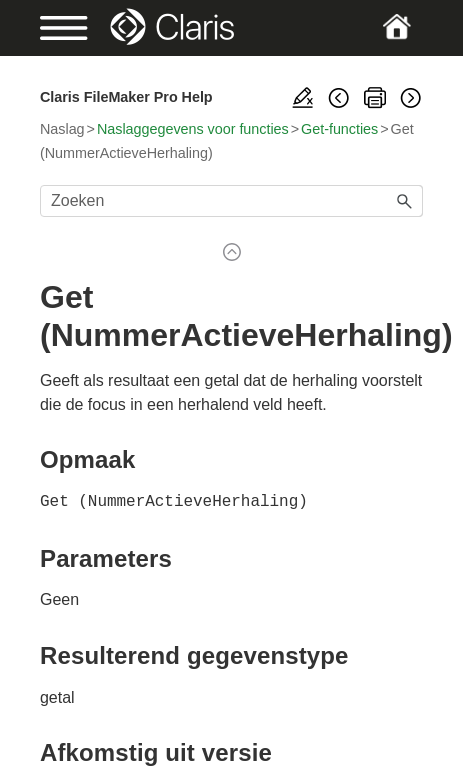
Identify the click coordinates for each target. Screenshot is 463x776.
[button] (405, 201)
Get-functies (339, 129)
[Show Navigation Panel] (57, 28)
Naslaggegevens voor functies (193, 129)
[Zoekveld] (231, 201)
